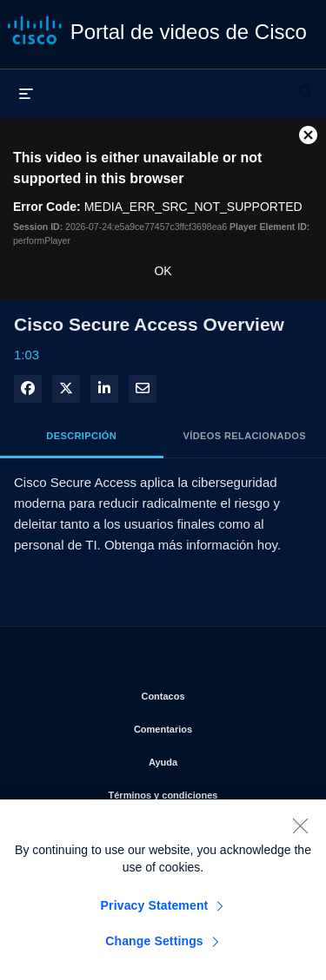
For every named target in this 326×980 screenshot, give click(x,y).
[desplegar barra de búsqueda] (305, 84)
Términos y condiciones (204, 792)
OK (163, 271)
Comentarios (216, 726)
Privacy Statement (155, 912)
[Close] (300, 832)
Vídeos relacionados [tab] (245, 436)
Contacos (220, 693)
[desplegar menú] (26, 93)
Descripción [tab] (81, 436)
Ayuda (224, 759)
